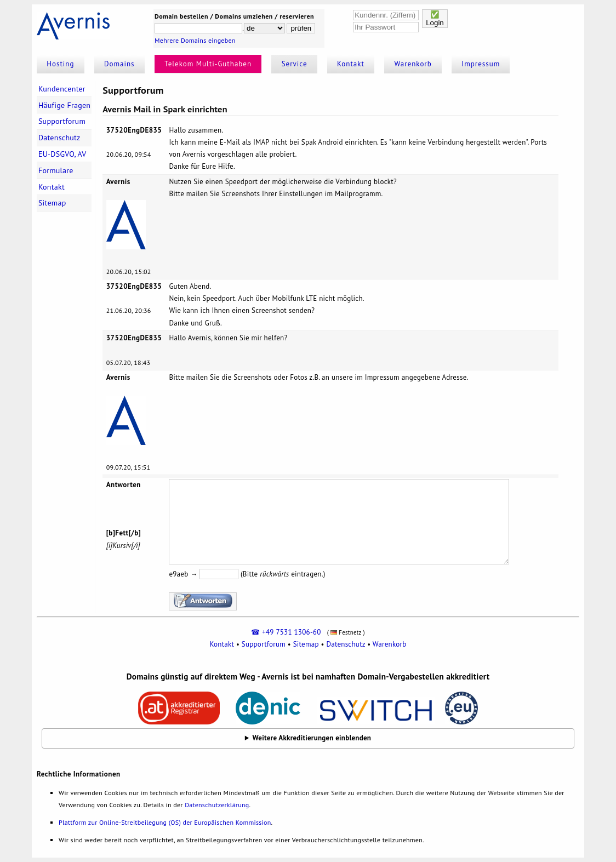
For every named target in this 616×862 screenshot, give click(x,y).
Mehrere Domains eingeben (195, 40)
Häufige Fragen (64, 105)
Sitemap (52, 203)
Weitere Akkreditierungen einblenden (312, 738)
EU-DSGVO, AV (62, 154)
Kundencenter (62, 89)
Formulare (56, 170)
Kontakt (351, 64)
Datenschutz (59, 138)
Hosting (60, 64)
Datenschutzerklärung (217, 805)
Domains (119, 64)
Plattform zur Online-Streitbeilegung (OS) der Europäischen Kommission (165, 822)
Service (295, 64)
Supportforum (62, 121)
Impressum (481, 64)
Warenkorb (413, 64)
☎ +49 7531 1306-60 (286, 632)
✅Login (435, 19)
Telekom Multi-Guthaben (208, 64)
